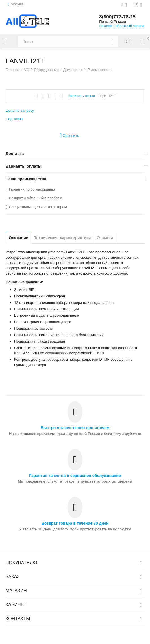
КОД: (102, 96)
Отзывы (105, 238)
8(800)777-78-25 (118, 17)
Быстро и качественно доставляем (75, 428)
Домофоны (73, 70)
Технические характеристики (63, 238)
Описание (19, 238)
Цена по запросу (20, 110)
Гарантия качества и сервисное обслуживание (75, 476)
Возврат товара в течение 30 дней (75, 523)
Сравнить (69, 136)
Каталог (4, 42)
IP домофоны (98, 70)
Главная (13, 70)
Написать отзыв (81, 96)
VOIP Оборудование (41, 70)
